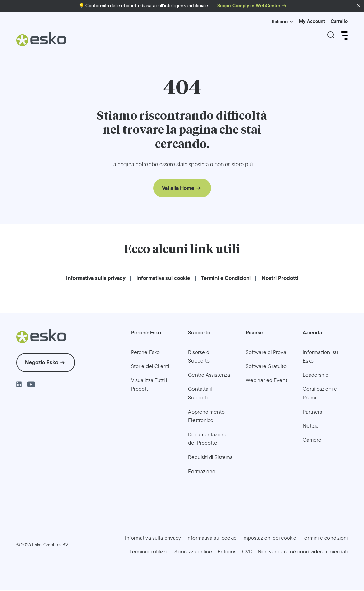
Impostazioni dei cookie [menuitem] (269, 538)
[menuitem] (96, 279)
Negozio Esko (42, 363)
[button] (359, 6)
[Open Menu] (344, 36)
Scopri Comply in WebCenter (249, 6)
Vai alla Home (178, 189)
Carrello (339, 21)
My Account (312, 21)
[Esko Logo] (41, 42)
